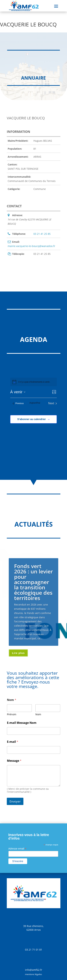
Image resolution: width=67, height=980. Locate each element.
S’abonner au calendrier (32, 419)
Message (14, 761)
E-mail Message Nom (22, 723)
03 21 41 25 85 (42, 234)
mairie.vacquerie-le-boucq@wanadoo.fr (31, 246)
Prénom (12, 714)
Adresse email (17, 849)
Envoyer (15, 801)
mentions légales (33, 974)
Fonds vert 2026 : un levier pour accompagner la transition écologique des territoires (33, 582)
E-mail (13, 742)
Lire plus (18, 653)
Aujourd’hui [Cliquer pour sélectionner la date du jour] (35, 403)
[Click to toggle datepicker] (18, 392)
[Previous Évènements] (18, 403)
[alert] (34, 382)
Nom (38, 714)
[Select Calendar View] (54, 392)
